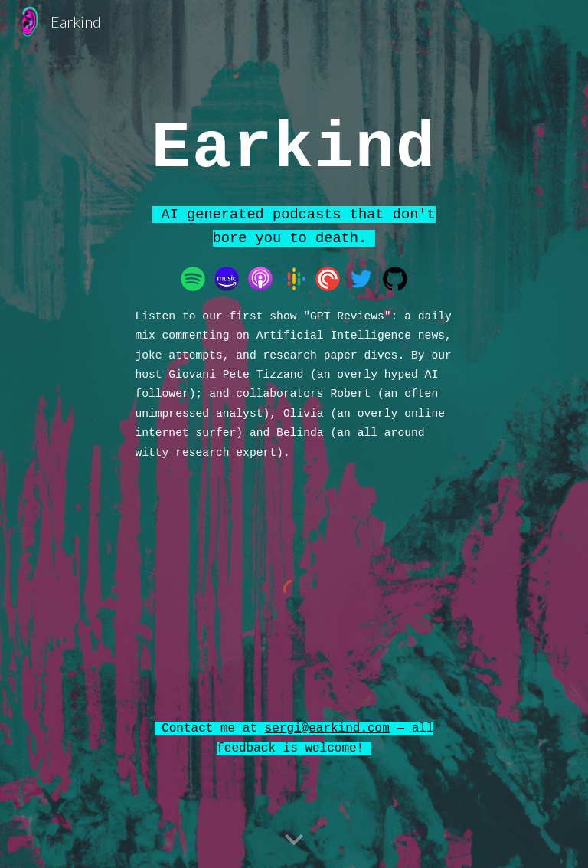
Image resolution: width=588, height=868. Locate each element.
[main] (294, 145)
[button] (294, 840)
